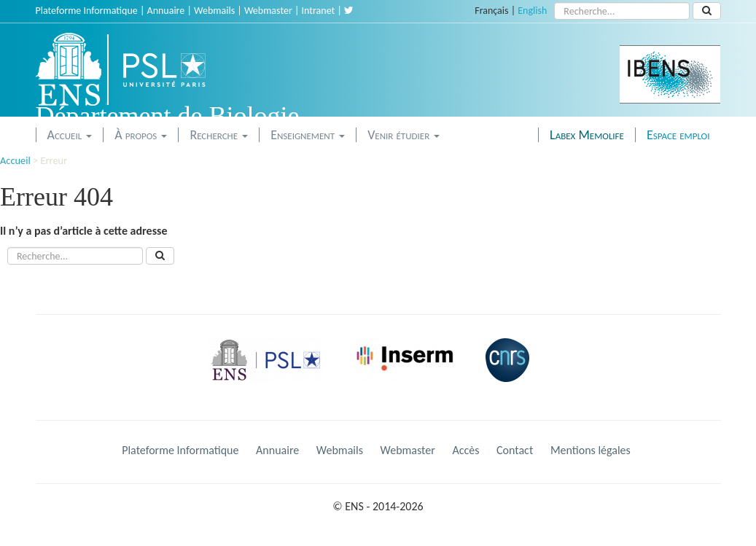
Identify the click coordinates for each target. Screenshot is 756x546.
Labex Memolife (587, 135)
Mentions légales (591, 450)
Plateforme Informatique (87, 11)
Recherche (219, 135)
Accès (465, 450)
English (532, 11)
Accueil (70, 135)
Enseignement (308, 135)
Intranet (319, 11)
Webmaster (268, 11)
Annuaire (166, 11)
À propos (141, 135)
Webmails (214, 11)
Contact (515, 450)
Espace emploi (678, 135)
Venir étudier (404, 135)
